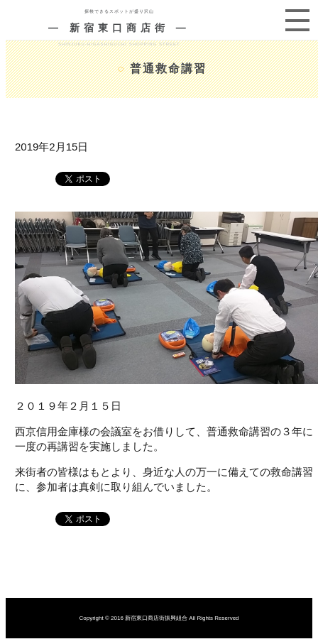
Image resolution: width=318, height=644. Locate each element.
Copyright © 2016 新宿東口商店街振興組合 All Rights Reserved (159, 618)
